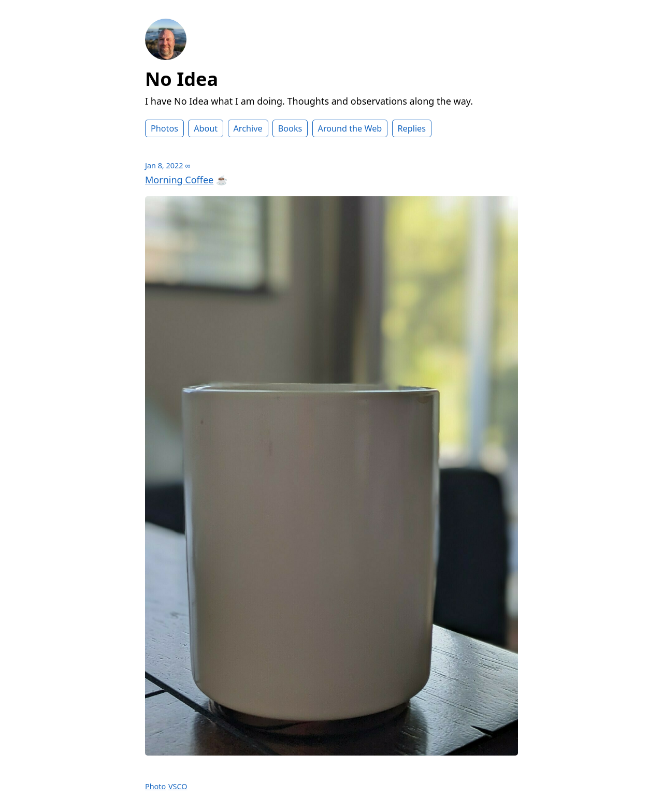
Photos (164, 128)
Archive (248, 128)
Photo (155, 786)
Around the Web (350, 128)
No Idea (182, 79)
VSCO (178, 786)
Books (290, 128)
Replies (412, 128)
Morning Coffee (179, 180)
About (206, 128)
